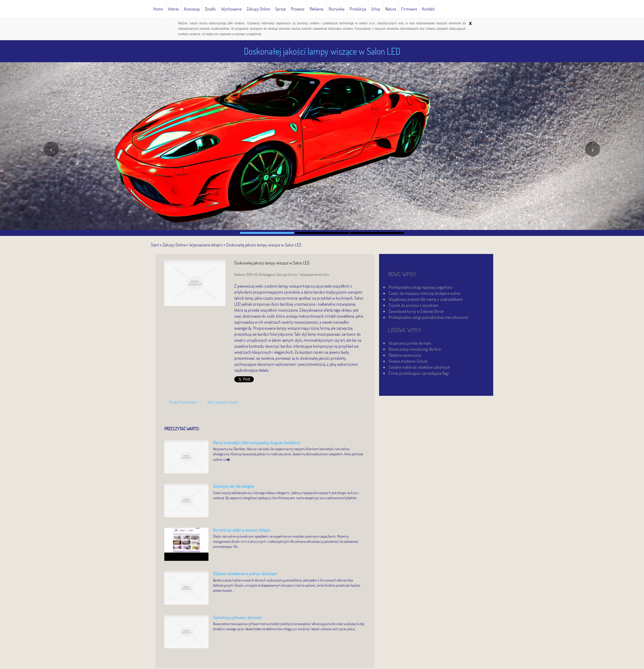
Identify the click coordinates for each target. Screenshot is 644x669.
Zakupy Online (174, 245)
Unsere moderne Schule (408, 361)
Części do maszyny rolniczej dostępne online (424, 293)
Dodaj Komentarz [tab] (183, 402)
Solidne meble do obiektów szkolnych (419, 367)
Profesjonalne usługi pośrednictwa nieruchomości (429, 317)
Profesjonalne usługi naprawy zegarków (421, 287)
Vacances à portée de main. (410, 343)
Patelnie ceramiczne (405, 355)
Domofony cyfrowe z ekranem (237, 617)
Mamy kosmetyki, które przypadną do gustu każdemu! (257, 443)
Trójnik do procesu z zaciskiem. (414, 305)
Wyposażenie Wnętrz (206, 245)
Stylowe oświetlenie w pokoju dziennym (245, 574)
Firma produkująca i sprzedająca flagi (419, 373)
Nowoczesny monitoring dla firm (415, 349)
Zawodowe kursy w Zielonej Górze (416, 311)
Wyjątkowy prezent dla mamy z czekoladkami (426, 299)
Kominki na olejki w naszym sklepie (241, 530)
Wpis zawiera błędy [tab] (223, 402)
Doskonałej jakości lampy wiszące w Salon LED (264, 245)
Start (155, 245)
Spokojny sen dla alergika (234, 486)
